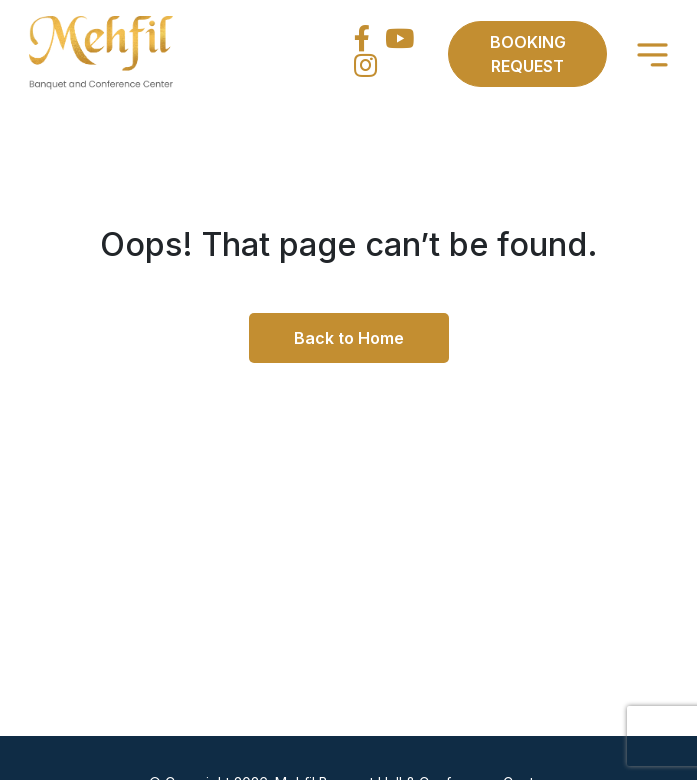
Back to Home (349, 338)
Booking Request (528, 54)
